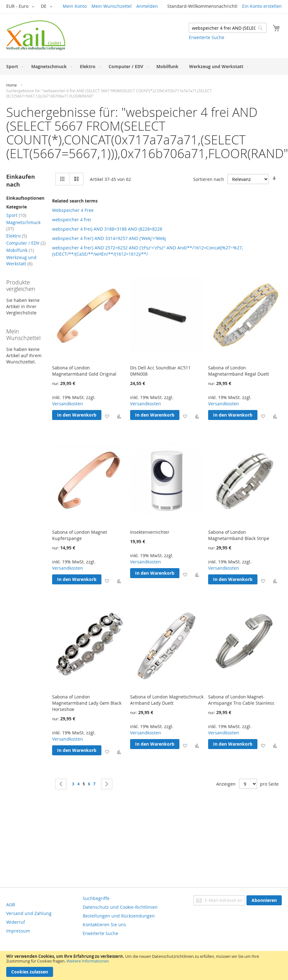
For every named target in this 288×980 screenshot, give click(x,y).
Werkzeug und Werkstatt (21, 260)
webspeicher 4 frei (72, 220)
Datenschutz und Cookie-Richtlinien (120, 907)
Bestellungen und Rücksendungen (119, 916)
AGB (11, 905)
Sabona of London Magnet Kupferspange (80, 535)
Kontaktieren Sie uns (104, 925)
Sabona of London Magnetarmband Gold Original (84, 371)
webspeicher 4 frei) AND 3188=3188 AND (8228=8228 (107, 229)
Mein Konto (75, 6)
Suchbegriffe (96, 898)
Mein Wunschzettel (112, 6)
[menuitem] (13, 66)
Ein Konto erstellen (262, 6)
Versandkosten (68, 404)
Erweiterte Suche (207, 37)
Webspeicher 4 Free (73, 210)
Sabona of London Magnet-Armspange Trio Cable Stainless (241, 700)
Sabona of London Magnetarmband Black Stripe (239, 535)
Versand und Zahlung (29, 913)
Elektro (17, 236)
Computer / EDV (26, 243)
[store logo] (36, 35)
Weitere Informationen (88, 961)
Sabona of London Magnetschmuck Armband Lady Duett (167, 700)
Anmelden (147, 6)
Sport (16, 215)
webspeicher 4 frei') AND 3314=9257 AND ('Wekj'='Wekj (109, 238)
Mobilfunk (20, 250)
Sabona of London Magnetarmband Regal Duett (239, 371)
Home (12, 85)
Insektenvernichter (150, 532)
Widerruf (16, 922)
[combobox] (228, 28)
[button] (21, 7)
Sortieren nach (209, 179)
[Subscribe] (264, 900)
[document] (144, 965)
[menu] (144, 66)
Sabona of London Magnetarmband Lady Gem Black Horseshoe (87, 703)
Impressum (18, 931)
